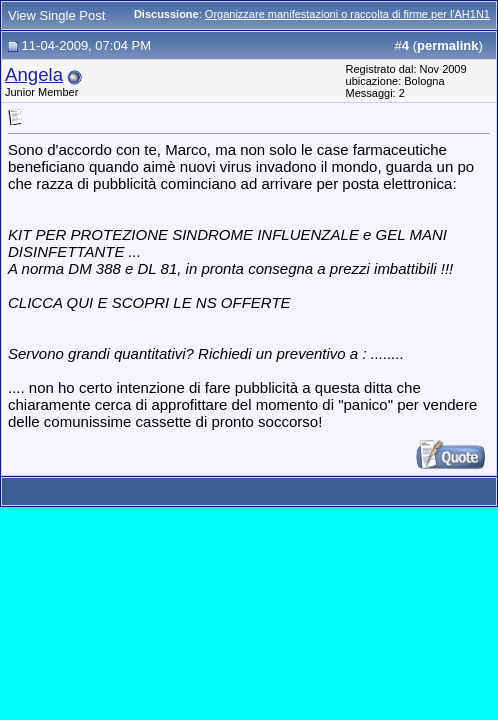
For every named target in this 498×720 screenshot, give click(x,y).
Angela (34, 74)
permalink (447, 45)
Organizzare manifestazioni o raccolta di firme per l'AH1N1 (347, 14)
